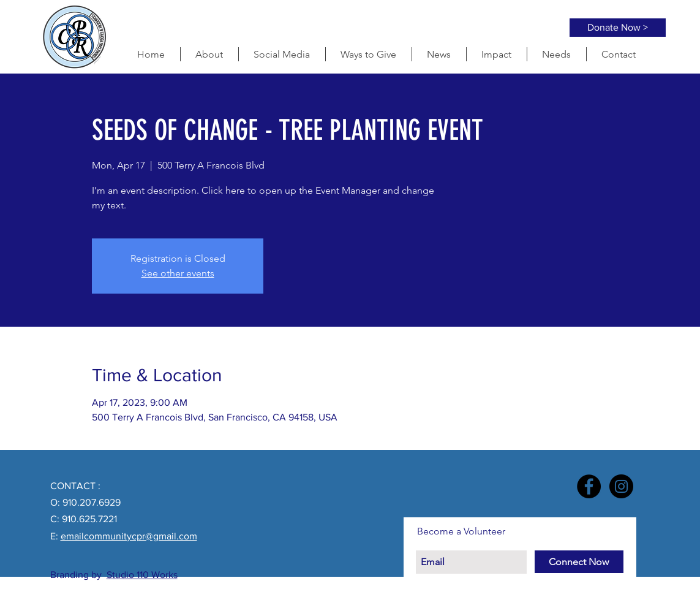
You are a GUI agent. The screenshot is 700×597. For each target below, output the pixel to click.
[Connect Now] (579, 562)
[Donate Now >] (618, 28)
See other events (178, 273)
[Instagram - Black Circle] (621, 486)
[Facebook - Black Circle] (589, 486)
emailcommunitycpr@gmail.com (129, 536)
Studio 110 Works (142, 575)
